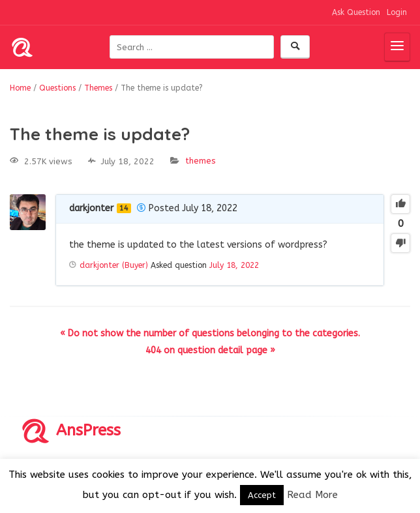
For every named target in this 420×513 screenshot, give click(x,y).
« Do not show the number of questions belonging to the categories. (210, 333)
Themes (201, 161)
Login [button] (397, 12)
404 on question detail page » (210, 350)
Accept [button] (262, 495)
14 (124, 208)
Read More (312, 495)
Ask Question (356, 12)
